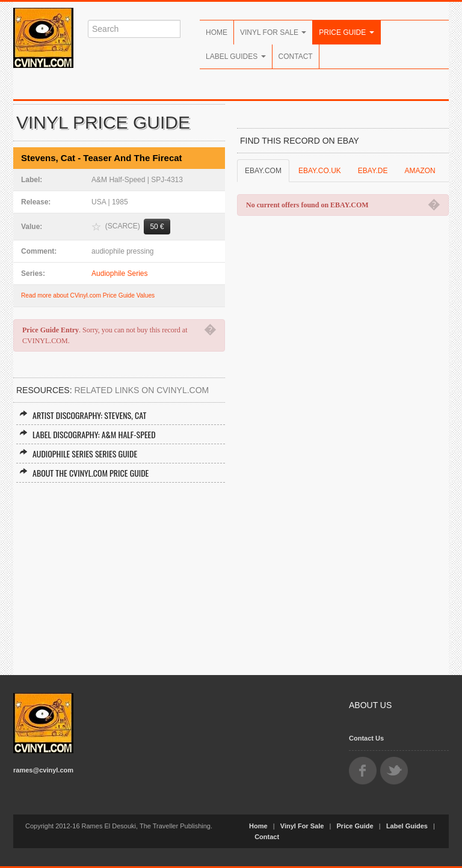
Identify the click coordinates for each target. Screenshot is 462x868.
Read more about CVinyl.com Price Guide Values (88, 295)
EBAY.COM (263, 171)
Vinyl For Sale (273, 32)
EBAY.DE (373, 171)
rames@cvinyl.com (43, 770)
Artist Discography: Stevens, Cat (83, 415)
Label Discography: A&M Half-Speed (88, 434)
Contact (296, 57)
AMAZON (420, 171)
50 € (157, 227)
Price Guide (346, 32)
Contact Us (366, 738)
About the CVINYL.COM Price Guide (84, 473)
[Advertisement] (119, 573)
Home (217, 32)
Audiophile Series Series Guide (78, 454)
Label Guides (236, 57)
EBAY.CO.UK (320, 171)
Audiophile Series (119, 274)
